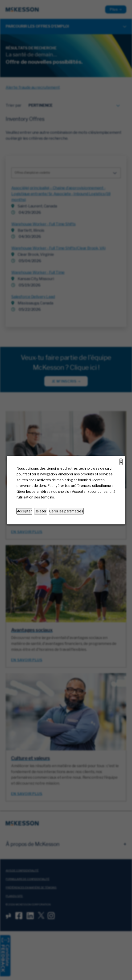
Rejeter (41, 511)
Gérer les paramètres (66, 511)
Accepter (24, 511)
